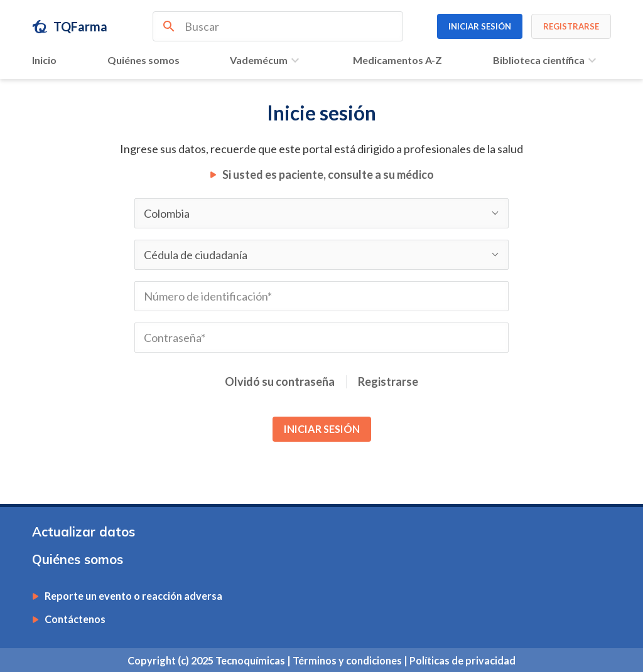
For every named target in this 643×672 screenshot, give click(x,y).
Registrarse (388, 382)
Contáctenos (75, 619)
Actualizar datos (84, 532)
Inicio (44, 60)
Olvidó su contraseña (280, 382)
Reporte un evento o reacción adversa (133, 596)
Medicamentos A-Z (397, 60)
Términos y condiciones (348, 660)
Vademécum (266, 60)
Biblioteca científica (546, 60)
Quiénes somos (143, 60)
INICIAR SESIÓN (322, 429)
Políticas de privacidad (462, 660)
